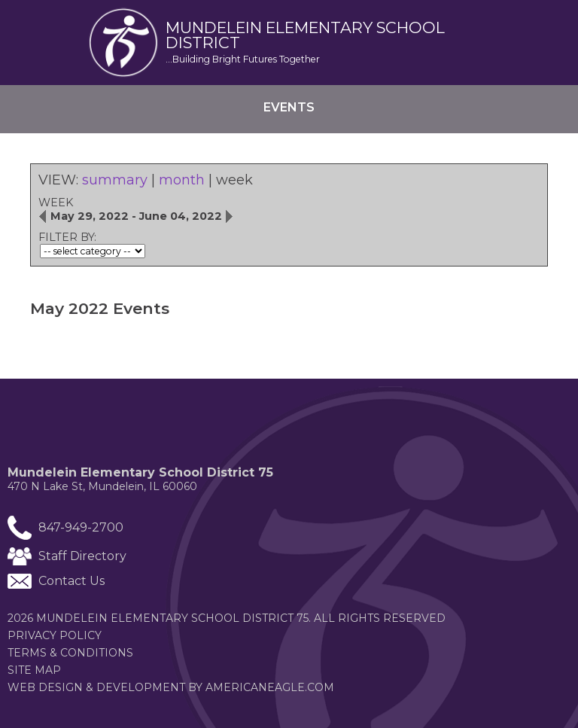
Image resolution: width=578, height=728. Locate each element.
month (182, 180)
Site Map (34, 670)
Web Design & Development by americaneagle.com (199, 687)
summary (115, 180)
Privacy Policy (55, 635)
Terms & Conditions (70, 653)
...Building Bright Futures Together (243, 59)
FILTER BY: (67, 237)
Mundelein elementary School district (305, 36)
